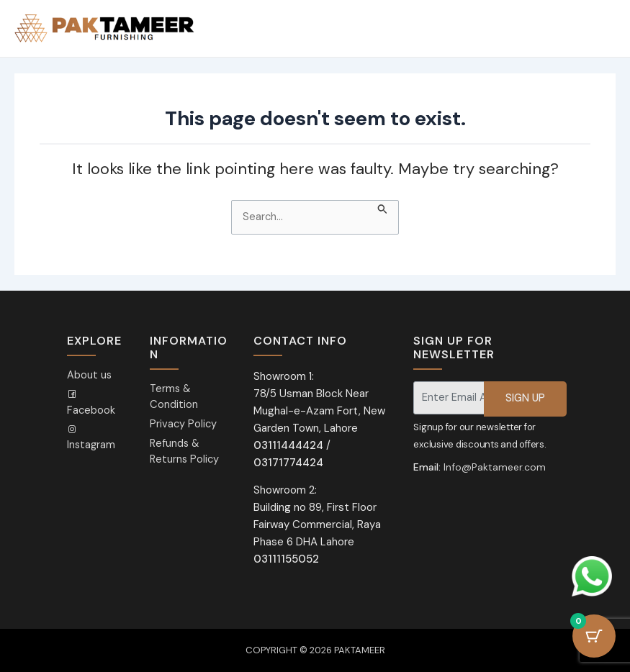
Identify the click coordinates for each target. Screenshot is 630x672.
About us (89, 375)
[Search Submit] (383, 208)
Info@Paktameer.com (495, 467)
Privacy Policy (183, 424)
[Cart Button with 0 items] (594, 636)
